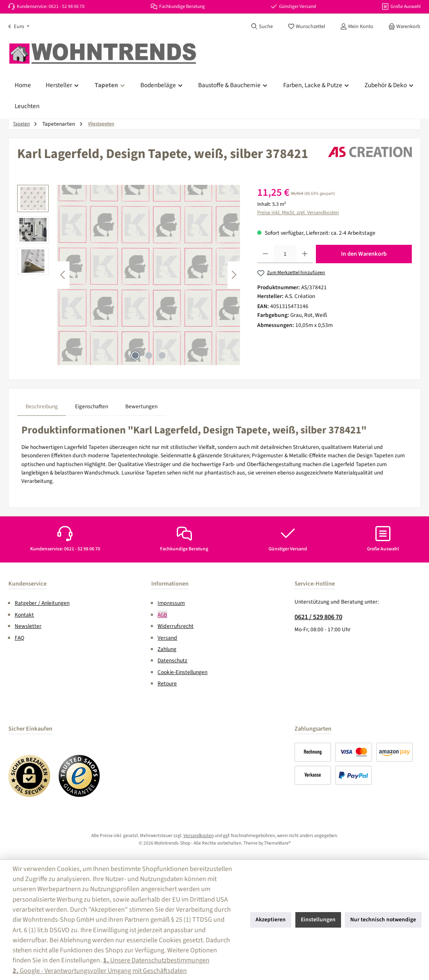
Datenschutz (172, 660)
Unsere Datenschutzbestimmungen (156, 960)
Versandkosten (199, 836)
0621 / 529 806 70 (318, 617)
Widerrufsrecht (176, 626)
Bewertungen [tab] (141, 406)
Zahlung (167, 649)
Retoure (167, 683)
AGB (162, 615)
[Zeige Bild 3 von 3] (162, 355)
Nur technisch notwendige (383, 919)
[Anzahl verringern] (265, 254)
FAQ (19, 638)
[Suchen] (262, 26)
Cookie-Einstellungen (182, 672)
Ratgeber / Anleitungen (42, 603)
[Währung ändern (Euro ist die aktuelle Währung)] (19, 27)
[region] (129, 275)
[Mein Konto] (357, 26)
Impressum (171, 603)
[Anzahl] (285, 254)
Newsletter (28, 626)
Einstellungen (318, 919)
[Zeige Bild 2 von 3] (149, 355)
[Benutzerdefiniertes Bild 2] (80, 776)
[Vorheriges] (63, 275)
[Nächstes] (234, 275)
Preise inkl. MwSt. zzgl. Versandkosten (298, 213)
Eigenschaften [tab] (92, 406)
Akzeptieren (271, 919)
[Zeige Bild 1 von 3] (135, 355)
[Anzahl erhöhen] (305, 254)
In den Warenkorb (364, 254)
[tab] (42, 406)
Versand (167, 638)
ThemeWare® (277, 843)
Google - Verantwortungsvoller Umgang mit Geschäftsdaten (100, 971)
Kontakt (24, 615)
